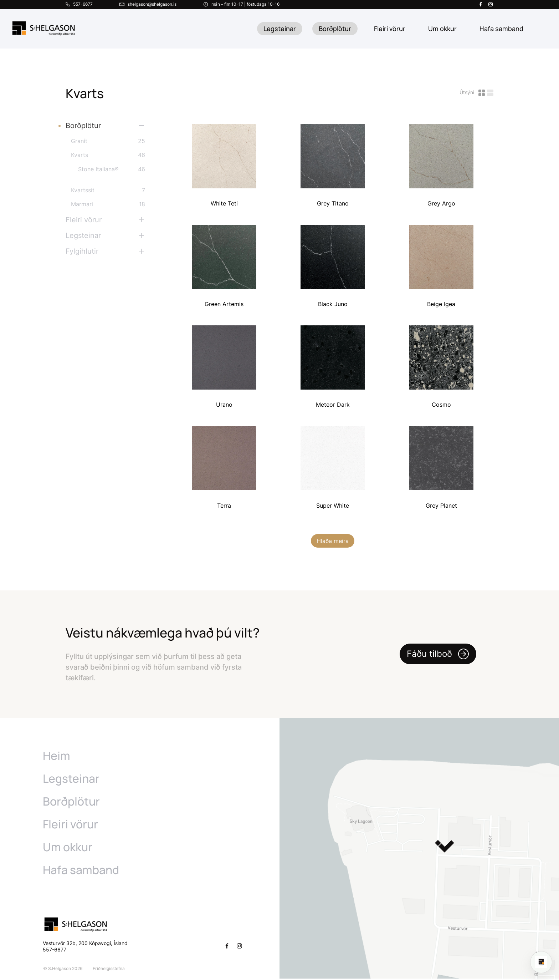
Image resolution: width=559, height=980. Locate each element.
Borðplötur (335, 29)
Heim (57, 757)
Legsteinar (280, 29)
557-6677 (55, 951)
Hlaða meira (333, 542)
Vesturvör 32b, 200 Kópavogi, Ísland (85, 945)
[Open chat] (541, 962)
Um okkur (68, 848)
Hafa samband (81, 871)
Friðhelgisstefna (108, 970)
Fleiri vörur (390, 29)
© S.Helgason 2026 (63, 970)
